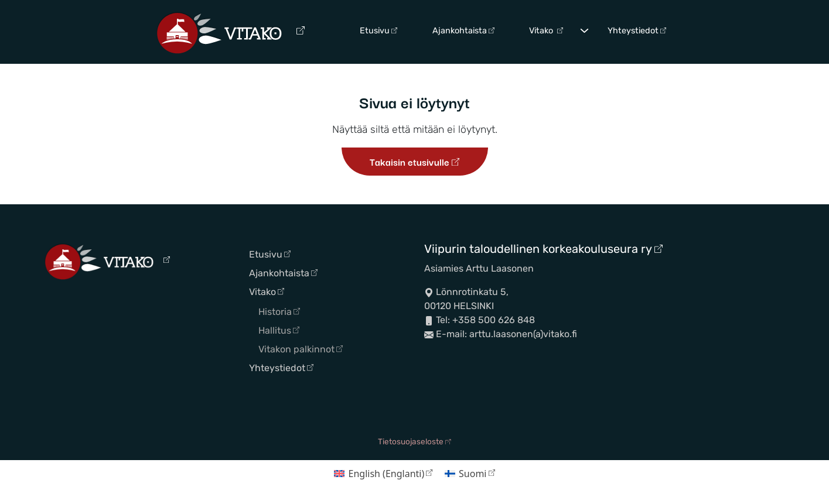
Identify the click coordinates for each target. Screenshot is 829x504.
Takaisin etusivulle (414, 162)
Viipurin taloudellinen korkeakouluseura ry (543, 249)
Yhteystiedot (637, 31)
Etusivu (378, 31)
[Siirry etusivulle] (231, 32)
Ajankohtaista (463, 31)
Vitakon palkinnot (301, 349)
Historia (279, 312)
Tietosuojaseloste (414, 441)
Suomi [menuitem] (473, 474)
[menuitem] (383, 473)
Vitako (546, 31)
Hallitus (279, 330)
